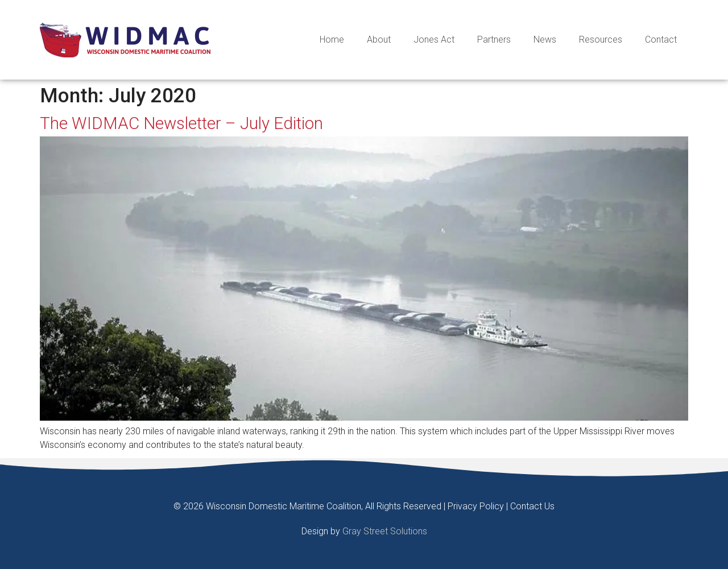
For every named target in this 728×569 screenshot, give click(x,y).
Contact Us (532, 506)
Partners (494, 40)
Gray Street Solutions (385, 531)
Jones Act (434, 40)
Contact (661, 40)
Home (332, 40)
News (545, 40)
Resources (601, 40)
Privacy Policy (476, 506)
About (379, 40)
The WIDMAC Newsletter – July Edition (181, 123)
